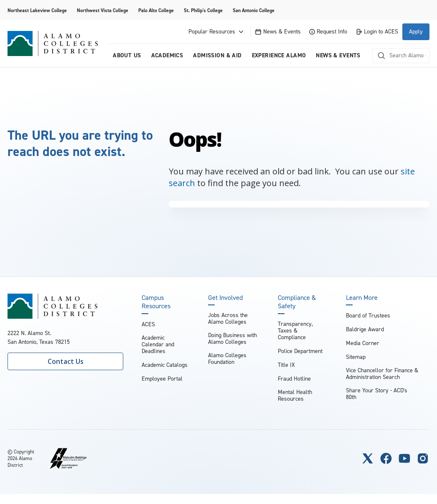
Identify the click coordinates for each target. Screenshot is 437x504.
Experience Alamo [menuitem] (279, 55)
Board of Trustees (368, 316)
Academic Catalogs (165, 365)
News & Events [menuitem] (338, 55)
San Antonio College (254, 10)
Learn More (362, 298)
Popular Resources (217, 32)
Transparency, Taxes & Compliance (295, 331)
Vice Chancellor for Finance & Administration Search (382, 374)
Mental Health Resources (295, 395)
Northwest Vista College (103, 10)
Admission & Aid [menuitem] (217, 55)
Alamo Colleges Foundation (227, 359)
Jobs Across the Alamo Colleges (228, 319)
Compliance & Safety (297, 302)
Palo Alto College (156, 10)
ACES (148, 324)
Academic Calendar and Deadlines (158, 344)
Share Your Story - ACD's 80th (377, 394)
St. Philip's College (203, 10)
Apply (416, 32)
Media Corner (363, 343)
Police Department (300, 351)
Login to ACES (377, 32)
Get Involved (225, 298)
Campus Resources (156, 302)
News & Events (278, 32)
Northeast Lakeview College (37, 10)
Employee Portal (162, 379)
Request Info (328, 32)
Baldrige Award (365, 329)
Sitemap (356, 357)
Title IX (286, 365)
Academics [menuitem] (167, 55)
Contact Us (66, 361)
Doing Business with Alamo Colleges (232, 339)
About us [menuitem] (127, 55)
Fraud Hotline (294, 379)
